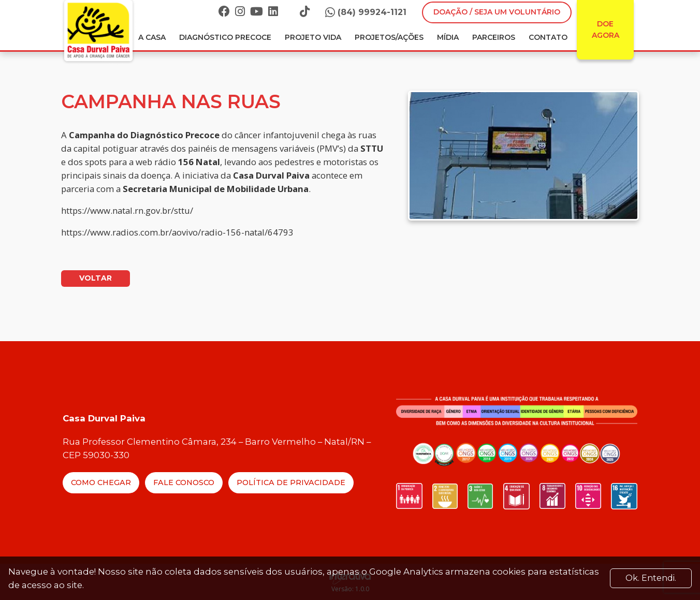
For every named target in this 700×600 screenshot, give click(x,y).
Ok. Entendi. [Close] (651, 578)
